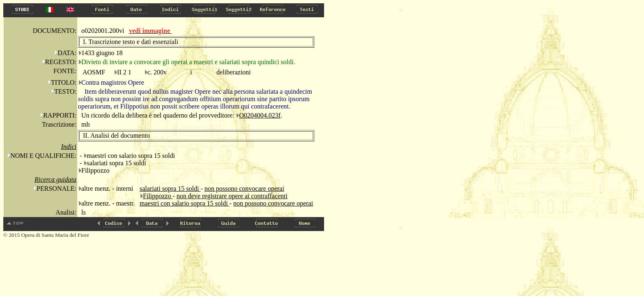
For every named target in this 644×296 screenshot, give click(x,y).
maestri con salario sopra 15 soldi (185, 203)
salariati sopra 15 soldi (170, 188)
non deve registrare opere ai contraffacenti (232, 196)
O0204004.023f (260, 115)
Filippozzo (158, 196)
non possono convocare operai (244, 188)
